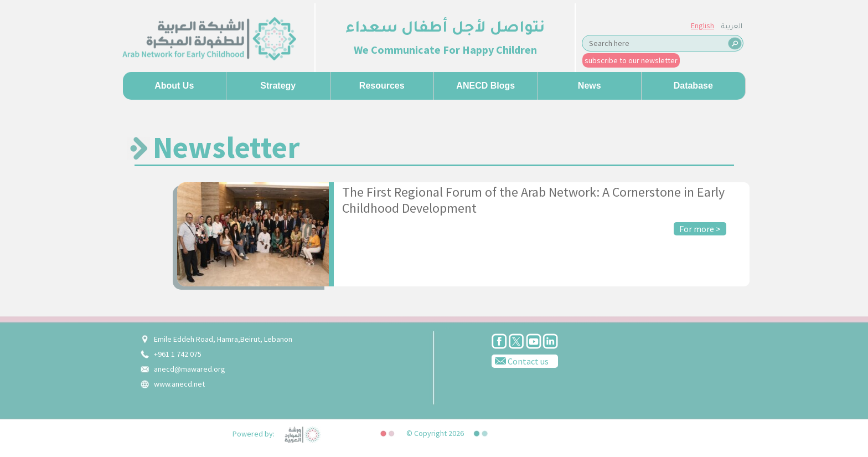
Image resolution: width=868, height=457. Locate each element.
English (702, 25)
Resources (382, 86)
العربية (732, 27)
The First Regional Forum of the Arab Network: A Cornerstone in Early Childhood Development (533, 200)
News (590, 86)
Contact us (520, 361)
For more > (700, 229)
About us (174, 86)
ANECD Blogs (485, 86)
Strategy (278, 86)
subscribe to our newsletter (631, 60)
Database (693, 86)
